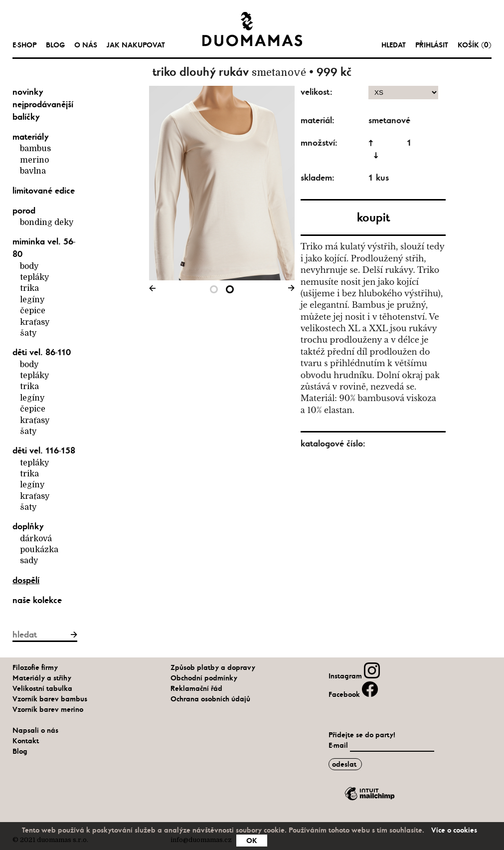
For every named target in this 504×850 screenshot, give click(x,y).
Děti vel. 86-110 (42, 352)
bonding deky (47, 222)
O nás (86, 45)
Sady (29, 561)
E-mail (339, 745)
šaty (28, 333)
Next (290, 290)
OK (252, 841)
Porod (24, 211)
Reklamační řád (196, 688)
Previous (154, 290)
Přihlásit (432, 45)
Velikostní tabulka (42, 688)
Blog (55, 45)
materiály (31, 137)
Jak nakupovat (136, 45)
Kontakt (26, 741)
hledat (394, 45)
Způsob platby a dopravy (213, 667)
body (29, 266)
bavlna (33, 171)
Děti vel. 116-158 (44, 450)
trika (29, 288)
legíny (32, 300)
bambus (35, 149)
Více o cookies (454, 830)
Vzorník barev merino (48, 709)
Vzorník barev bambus (50, 699)
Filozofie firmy (35, 667)
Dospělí (26, 580)
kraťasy (35, 322)
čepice (33, 311)
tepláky (34, 277)
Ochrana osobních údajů (210, 699)
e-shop (24, 45)
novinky (28, 92)
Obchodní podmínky (204, 678)
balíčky (26, 117)
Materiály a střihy (42, 678)
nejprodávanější (43, 104)
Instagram (354, 676)
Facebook (353, 694)
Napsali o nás (35, 730)
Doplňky (28, 526)
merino (34, 160)
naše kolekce (37, 600)
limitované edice (44, 191)
